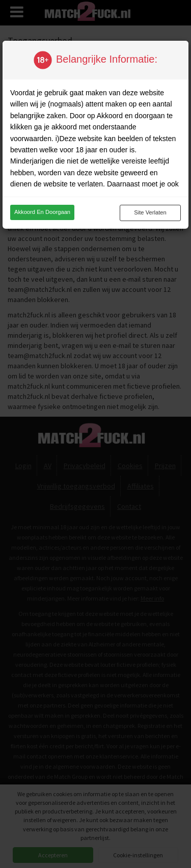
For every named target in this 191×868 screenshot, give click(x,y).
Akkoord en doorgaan (42, 212)
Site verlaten (150, 212)
